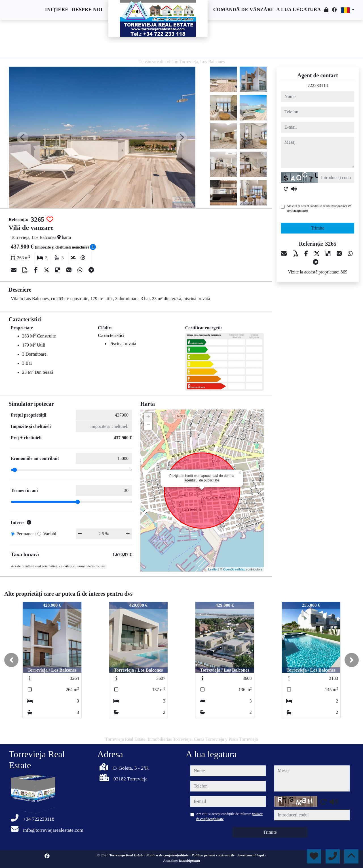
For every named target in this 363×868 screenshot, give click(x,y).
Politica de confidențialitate (168, 855)
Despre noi (87, 9)
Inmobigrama (189, 860)
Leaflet (213, 569)
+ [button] (148, 417)
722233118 (317, 85)
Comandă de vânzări (243, 9)
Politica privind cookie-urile (214, 855)
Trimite (317, 228)
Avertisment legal (251, 855)
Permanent (26, 534)
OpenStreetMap (234, 569)
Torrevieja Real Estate (127, 855)
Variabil (50, 534)
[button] (11, 660)
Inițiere (57, 9)
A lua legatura (299, 9)
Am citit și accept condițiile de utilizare (319, 208)
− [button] (148, 426)
